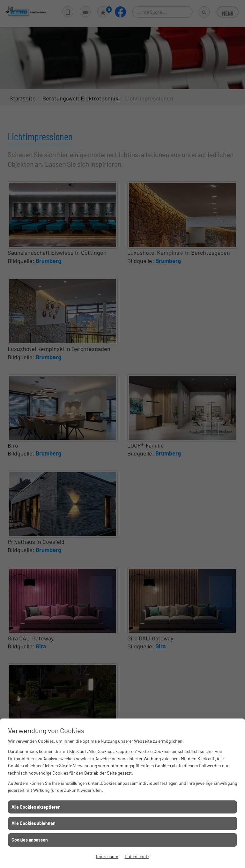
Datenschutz (137, 856)
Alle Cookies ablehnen (33, 823)
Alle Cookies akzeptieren (36, 807)
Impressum (107, 856)
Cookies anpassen (30, 840)
